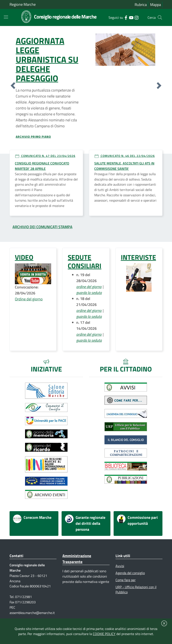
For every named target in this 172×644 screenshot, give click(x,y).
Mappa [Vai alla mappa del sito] (156, 5)
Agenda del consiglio (130, 573)
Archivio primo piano (33, 137)
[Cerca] (160, 17)
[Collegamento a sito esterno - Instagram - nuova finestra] (136, 17)
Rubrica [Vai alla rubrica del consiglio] (141, 5)
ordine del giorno (89, 287)
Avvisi (120, 566)
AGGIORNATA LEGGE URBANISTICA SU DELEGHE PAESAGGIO (47, 60)
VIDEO (24, 257)
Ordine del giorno (29, 299)
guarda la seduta (89, 293)
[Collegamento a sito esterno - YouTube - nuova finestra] (131, 17)
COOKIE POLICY (104, 634)
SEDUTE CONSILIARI (85, 261)
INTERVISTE (138, 257)
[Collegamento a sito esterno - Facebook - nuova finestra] (126, 17)
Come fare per (126, 580)
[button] (13, 86)
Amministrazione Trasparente (77, 559)
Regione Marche (23, 4)
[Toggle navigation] (6, 17)
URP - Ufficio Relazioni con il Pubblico (136, 590)
